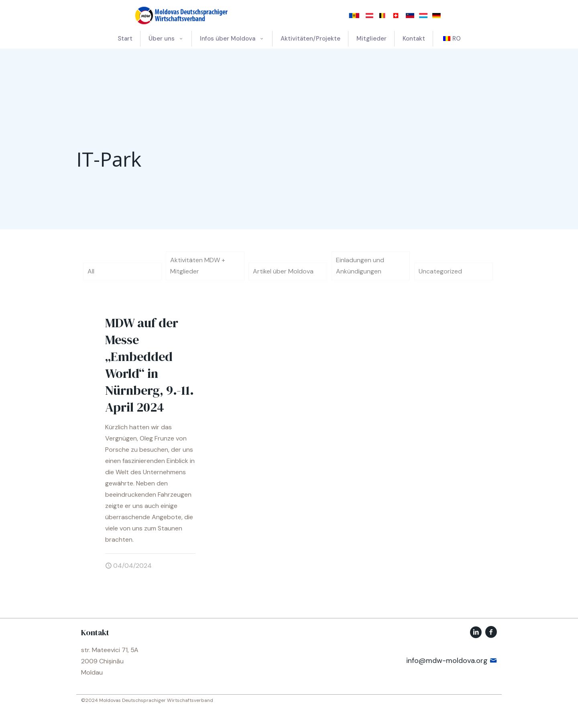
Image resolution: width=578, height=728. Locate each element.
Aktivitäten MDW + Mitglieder (198, 266)
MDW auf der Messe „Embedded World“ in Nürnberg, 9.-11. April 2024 (150, 365)
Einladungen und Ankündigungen (360, 266)
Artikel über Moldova (283, 271)
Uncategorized (440, 271)
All (91, 271)
